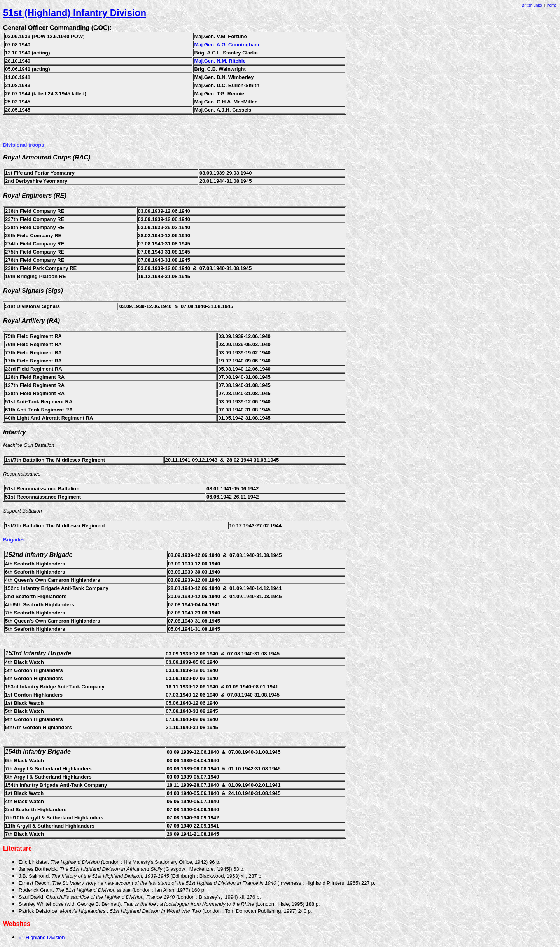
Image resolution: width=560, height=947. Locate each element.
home (552, 5)
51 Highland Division (42, 937)
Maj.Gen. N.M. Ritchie (220, 61)
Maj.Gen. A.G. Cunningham (227, 45)
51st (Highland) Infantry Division (75, 13)
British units (532, 5)
